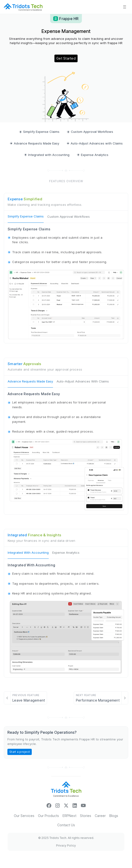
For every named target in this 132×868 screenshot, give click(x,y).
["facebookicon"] (49, 805)
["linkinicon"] (75, 805)
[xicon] (66, 805)
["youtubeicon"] (83, 805)
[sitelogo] (23, 7)
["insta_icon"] (58, 805)
